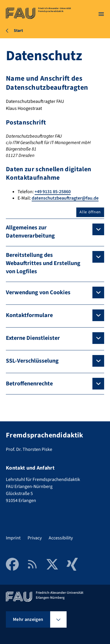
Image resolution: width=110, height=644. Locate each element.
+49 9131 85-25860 (53, 192)
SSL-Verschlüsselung (32, 361)
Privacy (35, 538)
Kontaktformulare (29, 315)
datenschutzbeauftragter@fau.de (65, 198)
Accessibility (61, 538)
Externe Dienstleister (33, 338)
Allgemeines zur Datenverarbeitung (30, 232)
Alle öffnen (90, 212)
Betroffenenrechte (29, 384)
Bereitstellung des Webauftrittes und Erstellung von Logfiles (43, 263)
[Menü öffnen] (101, 14)
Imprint (13, 538)
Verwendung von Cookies (38, 292)
